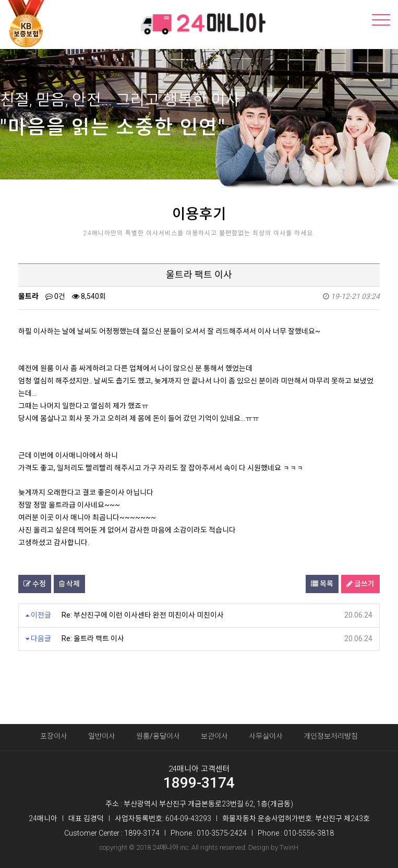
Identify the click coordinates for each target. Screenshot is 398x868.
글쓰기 (360, 584)
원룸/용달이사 (158, 736)
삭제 (69, 584)
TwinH (289, 847)
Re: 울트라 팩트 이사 (93, 638)
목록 (322, 584)
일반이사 (102, 736)
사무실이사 (266, 736)
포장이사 (54, 736)
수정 (35, 584)
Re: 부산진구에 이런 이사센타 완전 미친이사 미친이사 (143, 615)
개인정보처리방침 (331, 736)
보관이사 (214, 736)
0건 (55, 296)
